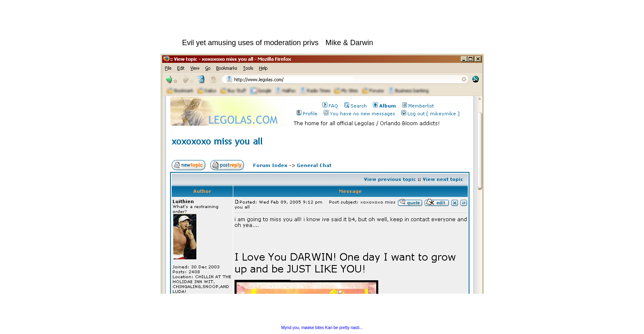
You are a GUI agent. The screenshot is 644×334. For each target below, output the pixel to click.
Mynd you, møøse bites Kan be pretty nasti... (322, 328)
